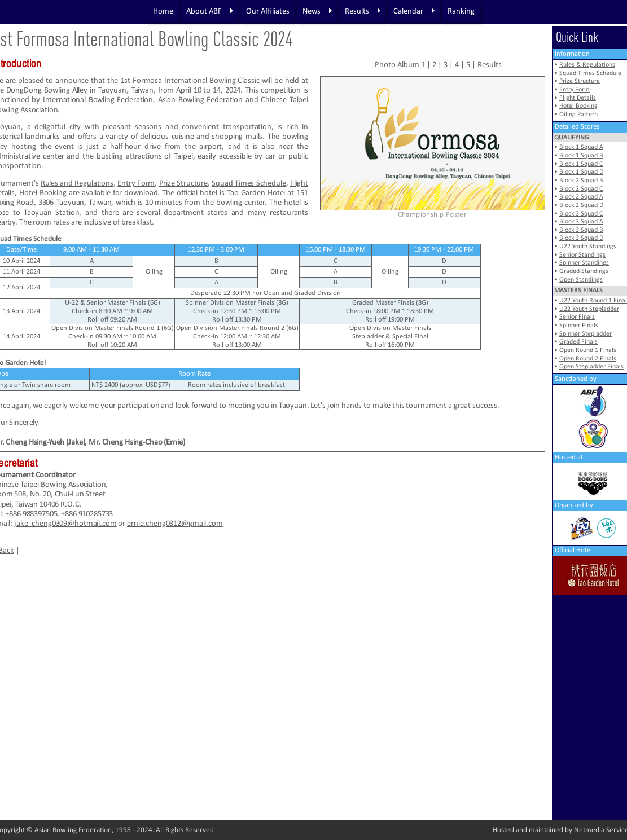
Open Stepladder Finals (591, 367)
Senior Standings (582, 255)
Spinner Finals (579, 326)
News (317, 11)
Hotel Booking (43, 193)
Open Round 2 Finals (588, 359)
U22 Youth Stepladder (589, 309)
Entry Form (136, 184)
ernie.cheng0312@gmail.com (175, 524)
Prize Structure (184, 184)
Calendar (414, 11)
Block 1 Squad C (581, 164)
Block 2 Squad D (581, 205)
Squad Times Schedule (249, 184)
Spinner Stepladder (586, 334)
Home (163, 12)
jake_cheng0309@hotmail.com (65, 524)
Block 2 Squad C (581, 189)
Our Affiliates (268, 12)
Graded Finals (578, 342)
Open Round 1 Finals (588, 350)
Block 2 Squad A (581, 197)
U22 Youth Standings (588, 247)
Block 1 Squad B (581, 156)
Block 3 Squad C (581, 214)
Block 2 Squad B (581, 181)
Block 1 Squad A (581, 147)
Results (363, 11)
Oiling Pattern (578, 115)
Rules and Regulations (77, 184)
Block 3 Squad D (581, 238)
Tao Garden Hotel (256, 193)
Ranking (461, 12)
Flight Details (578, 98)
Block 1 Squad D (581, 172)
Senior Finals (577, 317)
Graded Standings (584, 271)
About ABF (210, 11)
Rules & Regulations (587, 65)
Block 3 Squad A (581, 222)
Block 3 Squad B (581, 230)
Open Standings (581, 280)
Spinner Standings (584, 263)
